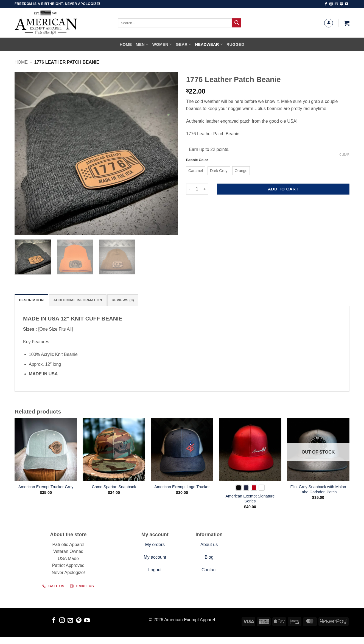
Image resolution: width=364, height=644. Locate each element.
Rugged (235, 44)
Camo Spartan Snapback (114, 487)
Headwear (209, 44)
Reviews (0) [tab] (123, 300)
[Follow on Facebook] (326, 4)
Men (142, 44)
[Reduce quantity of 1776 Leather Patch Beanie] (189, 189)
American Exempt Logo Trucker (182, 487)
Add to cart (283, 189)
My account (155, 557)
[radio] (196, 171)
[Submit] (237, 23)
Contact (209, 570)
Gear (183, 44)
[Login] (329, 23)
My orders (155, 545)
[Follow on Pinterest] (341, 4)
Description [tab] (31, 300)
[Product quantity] (197, 189)
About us (209, 545)
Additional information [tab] (78, 300)
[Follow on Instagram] (331, 4)
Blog (209, 557)
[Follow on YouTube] (347, 4)
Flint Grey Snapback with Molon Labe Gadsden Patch (318, 489)
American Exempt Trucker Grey (46, 487)
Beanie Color (197, 160)
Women (162, 44)
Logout (155, 570)
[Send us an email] (336, 4)
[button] (347, 23)
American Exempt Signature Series (250, 499)
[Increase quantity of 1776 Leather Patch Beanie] (205, 189)
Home (126, 44)
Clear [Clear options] (344, 154)
